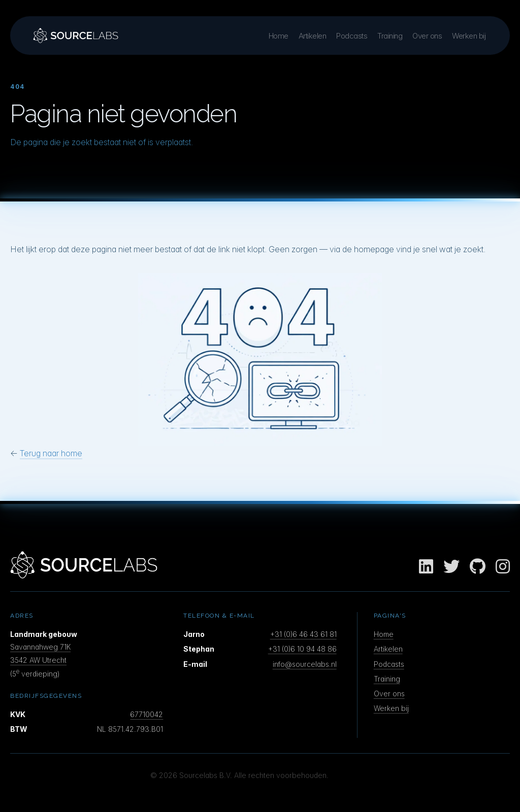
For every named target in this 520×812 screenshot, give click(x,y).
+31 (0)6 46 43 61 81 (303, 634)
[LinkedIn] (426, 567)
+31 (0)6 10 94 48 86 (302, 649)
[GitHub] (478, 567)
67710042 (147, 714)
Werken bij (469, 36)
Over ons (427, 36)
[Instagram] (503, 567)
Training (390, 36)
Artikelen (313, 36)
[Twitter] (451, 567)
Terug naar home (51, 453)
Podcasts (352, 36)
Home (279, 36)
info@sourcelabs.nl (305, 664)
